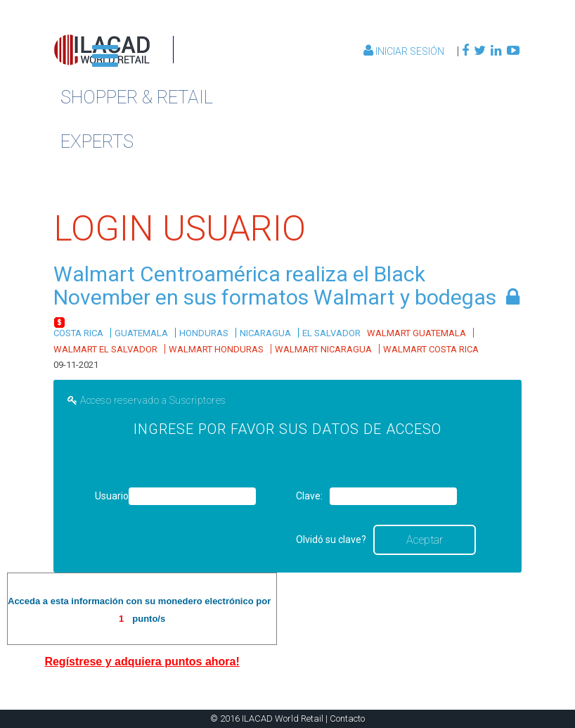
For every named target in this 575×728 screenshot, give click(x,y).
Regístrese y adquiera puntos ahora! (142, 662)
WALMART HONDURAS (216, 349)
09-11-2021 (76, 365)
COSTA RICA (78, 333)
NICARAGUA (265, 333)
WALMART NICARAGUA (323, 349)
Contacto (347, 719)
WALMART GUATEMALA (416, 333)
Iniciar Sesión (405, 51)
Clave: (309, 496)
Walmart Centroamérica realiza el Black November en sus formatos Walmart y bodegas (275, 286)
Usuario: (110, 496)
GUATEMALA (141, 333)
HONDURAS (204, 333)
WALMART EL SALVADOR (105, 349)
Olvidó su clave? (331, 539)
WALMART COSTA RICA (431, 349)
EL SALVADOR (331, 333)
